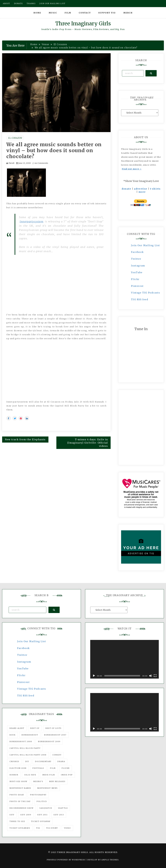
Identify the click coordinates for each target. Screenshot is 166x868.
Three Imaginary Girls (83, 24)
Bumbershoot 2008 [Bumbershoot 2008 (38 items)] (21, 742)
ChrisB (11, 163)
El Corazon (15, 138)
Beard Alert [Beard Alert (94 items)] (17, 728)
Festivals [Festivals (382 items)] (38, 768)
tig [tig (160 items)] (38, 828)
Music (53, 13)
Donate (18, 3)
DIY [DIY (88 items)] (27, 761)
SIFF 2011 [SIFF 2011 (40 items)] (42, 815)
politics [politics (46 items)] (42, 801)
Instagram (138, 266)
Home (37, 13)
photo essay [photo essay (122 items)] (17, 795)
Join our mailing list (52, 3)
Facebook (137, 252)
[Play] (94, 676)
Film (68, 13)
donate (126, 189)
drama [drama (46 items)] (61, 761)
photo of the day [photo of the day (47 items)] (20, 801)
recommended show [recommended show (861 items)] (22, 808)
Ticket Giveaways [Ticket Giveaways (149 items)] (20, 828)
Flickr (135, 279)
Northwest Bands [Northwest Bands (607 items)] (20, 788)
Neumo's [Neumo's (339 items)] (38, 781)
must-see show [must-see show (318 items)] (18, 781)
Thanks (31, 3)
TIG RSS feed (140, 299)
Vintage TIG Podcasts (145, 293)
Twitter (136, 259)
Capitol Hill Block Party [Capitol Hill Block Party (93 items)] (25, 748)
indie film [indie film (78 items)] (49, 775)
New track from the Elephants (25, 439)
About (6, 3)
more (142, 192)
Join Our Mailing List (145, 245)
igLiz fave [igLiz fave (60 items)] (30, 775)
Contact (85, 13)
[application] (124, 659)
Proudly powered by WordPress (66, 860)
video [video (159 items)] (67, 828)
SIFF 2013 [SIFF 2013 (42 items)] (59, 815)
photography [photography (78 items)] (38, 795)
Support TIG (107, 13)
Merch (128, 13)
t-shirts (155, 189)
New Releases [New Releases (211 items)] (57, 781)
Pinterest (137, 286)
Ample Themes (110, 860)
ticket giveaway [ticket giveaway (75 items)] (41, 821)
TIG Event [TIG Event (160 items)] (52, 828)
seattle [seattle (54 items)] (63, 808)
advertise (141, 189)
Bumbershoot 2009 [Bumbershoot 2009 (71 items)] (49, 742)
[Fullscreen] (155, 676)
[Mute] (151, 676)
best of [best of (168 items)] (35, 728)
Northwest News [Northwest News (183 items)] (47, 788)
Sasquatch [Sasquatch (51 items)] (46, 808)
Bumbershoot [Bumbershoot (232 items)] (30, 735)
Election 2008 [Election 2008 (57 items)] (18, 768)
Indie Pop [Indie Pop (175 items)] (67, 775)
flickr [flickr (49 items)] (66, 768)
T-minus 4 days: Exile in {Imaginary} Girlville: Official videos (88, 443)
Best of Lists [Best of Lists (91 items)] (53, 728)
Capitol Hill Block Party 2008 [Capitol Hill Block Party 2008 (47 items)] (28, 755)
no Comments (40, 163)
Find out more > (132, 169)
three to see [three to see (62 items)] (17, 821)
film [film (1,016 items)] (53, 768)
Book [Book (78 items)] (12, 735)
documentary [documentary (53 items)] (43, 761)
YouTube (137, 272)
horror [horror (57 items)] (14, 775)
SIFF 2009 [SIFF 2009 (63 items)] (26, 815)
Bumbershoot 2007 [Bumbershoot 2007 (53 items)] (55, 735)
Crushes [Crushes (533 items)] (14, 761)
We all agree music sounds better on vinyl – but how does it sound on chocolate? (54, 150)
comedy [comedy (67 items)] (57, 755)
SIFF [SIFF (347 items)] (12, 815)
